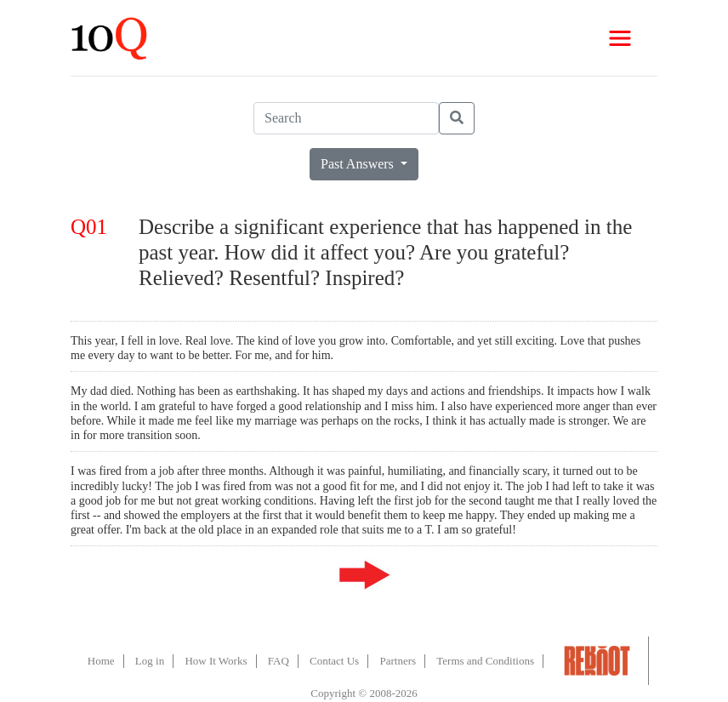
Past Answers (359, 164)
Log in (150, 661)
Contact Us (334, 661)
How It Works (216, 661)
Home (101, 661)
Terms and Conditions (485, 661)
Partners (398, 661)
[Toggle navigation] (620, 38)
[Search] (346, 118)
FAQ (279, 661)
